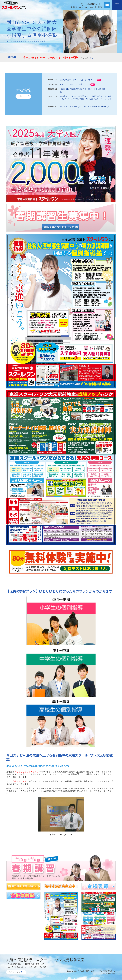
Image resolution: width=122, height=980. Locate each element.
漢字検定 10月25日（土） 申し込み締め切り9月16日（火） (86, 107)
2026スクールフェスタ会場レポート (75, 84)
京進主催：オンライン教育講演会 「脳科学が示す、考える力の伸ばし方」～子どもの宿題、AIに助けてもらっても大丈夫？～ (86, 99)
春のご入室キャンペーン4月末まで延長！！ (78, 80)
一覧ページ (22, 96)
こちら (91, 58)
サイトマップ (15, 972)
